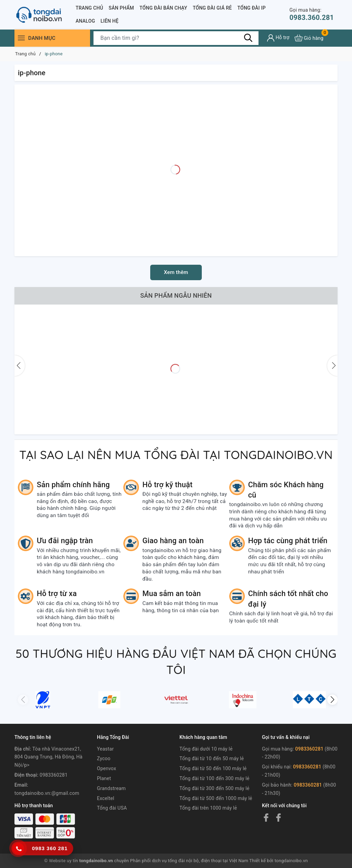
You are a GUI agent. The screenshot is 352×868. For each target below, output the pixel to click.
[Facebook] (266, 818)
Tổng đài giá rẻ (212, 8)
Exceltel (106, 798)
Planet (104, 778)
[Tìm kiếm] (248, 38)
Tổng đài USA (112, 808)
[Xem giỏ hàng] (309, 38)
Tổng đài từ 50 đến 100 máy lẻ (213, 768)
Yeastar (105, 749)
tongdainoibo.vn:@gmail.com (47, 793)
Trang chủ (89, 8)
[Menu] (21, 38)
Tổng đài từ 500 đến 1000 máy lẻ (216, 798)
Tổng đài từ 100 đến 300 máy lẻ (214, 778)
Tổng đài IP (251, 8)
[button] (332, 700)
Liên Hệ (109, 21)
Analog (85, 21)
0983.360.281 (312, 14)
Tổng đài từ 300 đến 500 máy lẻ (214, 788)
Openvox (107, 768)
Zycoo (104, 758)
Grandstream (111, 788)
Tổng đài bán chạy (163, 8)
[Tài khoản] (278, 38)
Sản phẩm (121, 8)
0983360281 (53, 775)
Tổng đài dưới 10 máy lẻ (206, 749)
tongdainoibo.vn (291, 861)
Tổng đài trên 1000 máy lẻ (208, 808)
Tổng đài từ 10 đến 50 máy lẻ (212, 758)
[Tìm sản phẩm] (176, 38)
